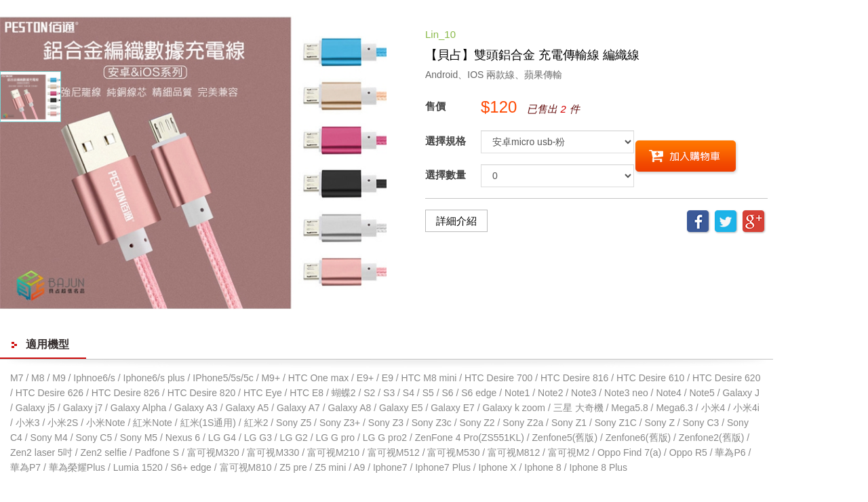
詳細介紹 (456, 221)
